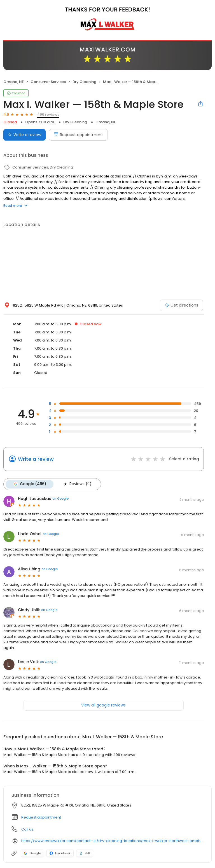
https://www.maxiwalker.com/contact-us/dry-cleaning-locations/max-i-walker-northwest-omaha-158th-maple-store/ (112, 840)
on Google (60, 498)
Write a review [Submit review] (24, 135)
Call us (27, 829)
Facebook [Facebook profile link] (60, 853)
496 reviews (48, 114)
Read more (15, 206)
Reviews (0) (76, 484)
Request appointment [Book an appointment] (78, 135)
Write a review (36, 459)
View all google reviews (103, 705)
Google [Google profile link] (32, 853)
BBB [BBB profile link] (85, 853)
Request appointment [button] (41, 817)
